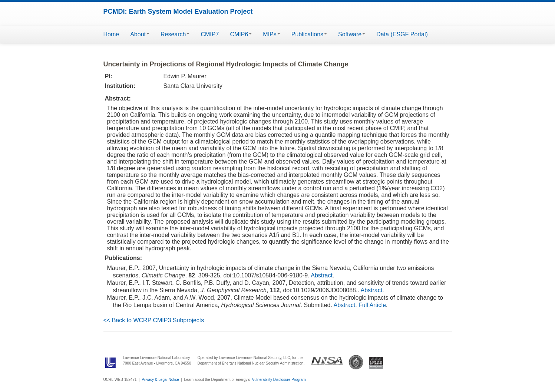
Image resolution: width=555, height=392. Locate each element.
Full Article (372, 305)
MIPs (271, 34)
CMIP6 (241, 34)
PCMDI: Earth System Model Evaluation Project (178, 11)
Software (352, 34)
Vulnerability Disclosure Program (279, 380)
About (140, 34)
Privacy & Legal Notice (160, 380)
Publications (309, 34)
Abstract (322, 275)
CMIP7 (210, 34)
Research (175, 34)
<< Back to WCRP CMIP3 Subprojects (154, 320)
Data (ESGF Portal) (402, 34)
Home (111, 34)
